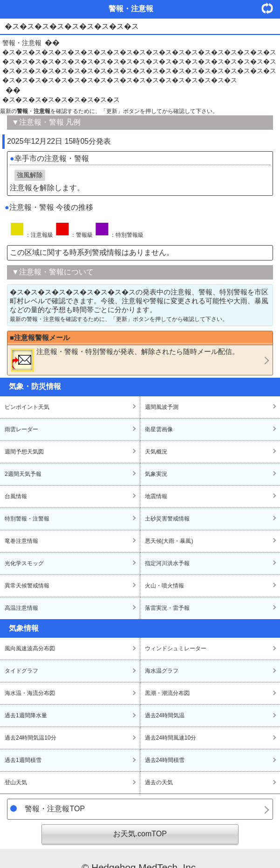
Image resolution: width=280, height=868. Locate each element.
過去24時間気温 (165, 715)
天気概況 (156, 452)
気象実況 (156, 474)
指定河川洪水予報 (167, 563)
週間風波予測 (162, 407)
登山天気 (16, 782)
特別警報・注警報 (27, 519)
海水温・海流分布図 (30, 693)
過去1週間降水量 (26, 715)
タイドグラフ (21, 671)
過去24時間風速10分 (171, 738)
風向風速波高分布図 (30, 648)
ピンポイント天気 (27, 407)
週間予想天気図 (24, 452)
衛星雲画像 (159, 429)
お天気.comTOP (140, 834)
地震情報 (156, 496)
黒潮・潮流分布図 (167, 693)
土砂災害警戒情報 (167, 519)
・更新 (271, 8)
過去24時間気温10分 (31, 738)
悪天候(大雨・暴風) (169, 541)
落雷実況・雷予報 (167, 608)
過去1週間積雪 (23, 760)
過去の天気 (159, 782)
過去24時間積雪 (165, 760)
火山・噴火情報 (164, 586)
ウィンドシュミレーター (176, 648)
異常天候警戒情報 (27, 586)
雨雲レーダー (21, 429)
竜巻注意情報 (21, 541)
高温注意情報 (21, 608)
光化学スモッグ (24, 563)
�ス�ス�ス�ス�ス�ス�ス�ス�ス (61, 100)
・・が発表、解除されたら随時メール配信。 (125, 360)
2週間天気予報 (23, 474)
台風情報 (16, 496)
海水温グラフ (162, 671)
